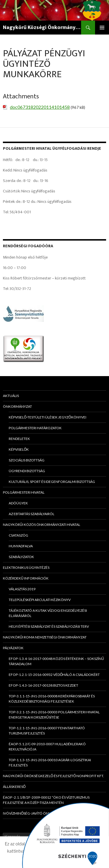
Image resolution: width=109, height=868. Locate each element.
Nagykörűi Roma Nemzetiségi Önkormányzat (45, 637)
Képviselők (19, 449)
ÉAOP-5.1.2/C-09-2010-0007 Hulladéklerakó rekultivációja (47, 747)
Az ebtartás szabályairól (32, 514)
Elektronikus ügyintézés (26, 567)
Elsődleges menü (102, 28)
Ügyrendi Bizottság (27, 471)
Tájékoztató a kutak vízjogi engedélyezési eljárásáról (48, 613)
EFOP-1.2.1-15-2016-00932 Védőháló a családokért (54, 675)
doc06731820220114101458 (40, 107)
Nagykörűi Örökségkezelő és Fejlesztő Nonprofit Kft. (53, 776)
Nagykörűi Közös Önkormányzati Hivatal (42, 525)
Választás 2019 (22, 589)
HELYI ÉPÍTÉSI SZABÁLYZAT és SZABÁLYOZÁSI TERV (49, 626)
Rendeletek (19, 439)
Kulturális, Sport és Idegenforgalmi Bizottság (52, 482)
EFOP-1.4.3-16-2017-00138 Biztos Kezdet (43, 685)
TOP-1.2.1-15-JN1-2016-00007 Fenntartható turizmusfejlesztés (47, 731)
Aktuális (11, 396)
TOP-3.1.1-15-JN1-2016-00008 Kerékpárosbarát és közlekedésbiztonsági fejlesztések (52, 699)
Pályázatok (13, 648)
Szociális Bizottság (27, 460)
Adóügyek (18, 503)
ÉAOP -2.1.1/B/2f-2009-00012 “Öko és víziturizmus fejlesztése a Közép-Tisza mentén (46, 800)
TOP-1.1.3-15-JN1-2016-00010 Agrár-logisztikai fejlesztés (50, 763)
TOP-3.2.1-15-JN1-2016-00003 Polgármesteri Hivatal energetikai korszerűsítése (54, 715)
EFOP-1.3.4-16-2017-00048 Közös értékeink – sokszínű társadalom (56, 661)
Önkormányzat (17, 406)
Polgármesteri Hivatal (24, 492)
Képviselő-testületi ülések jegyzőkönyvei (48, 417)
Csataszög (18, 535)
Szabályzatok (21, 557)
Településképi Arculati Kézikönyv (40, 600)
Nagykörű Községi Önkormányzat (42, 28)
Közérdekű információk (26, 578)
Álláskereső (14, 787)
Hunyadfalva (21, 546)
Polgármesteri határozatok (35, 428)
